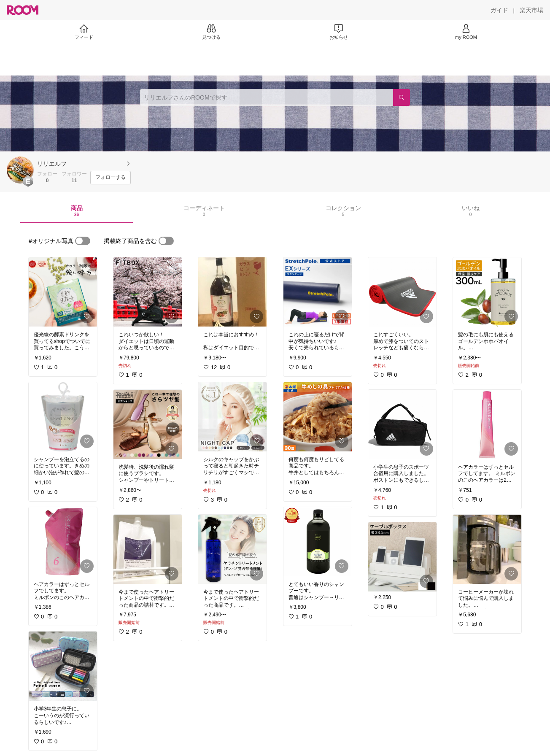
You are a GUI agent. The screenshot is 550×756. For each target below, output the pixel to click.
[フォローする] (111, 178)
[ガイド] (499, 10)
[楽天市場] (531, 10)
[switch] (83, 241)
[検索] (402, 97)
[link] (63, 292)
